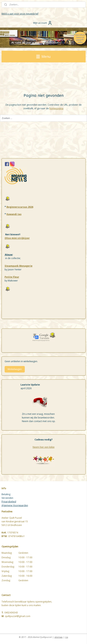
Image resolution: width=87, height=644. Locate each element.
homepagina (56, 108)
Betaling (6, 494)
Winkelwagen (15, 369)
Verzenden (7, 498)
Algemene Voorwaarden (15, 505)
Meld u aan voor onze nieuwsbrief (20, 14)
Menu (43, 56)
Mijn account (43, 23)
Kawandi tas (14, 214)
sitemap (58, 637)
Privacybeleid (9, 502)
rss (67, 637)
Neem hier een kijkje (44, 447)
